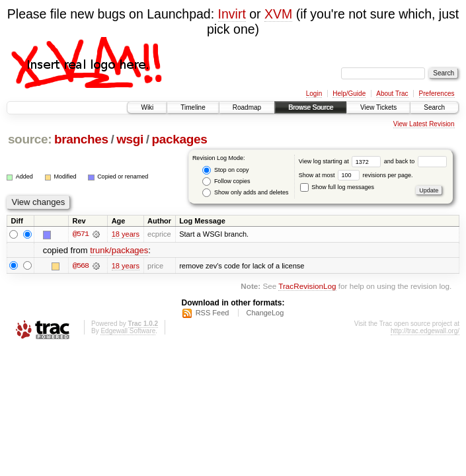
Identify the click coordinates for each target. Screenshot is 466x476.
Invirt (232, 14)
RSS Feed (213, 313)
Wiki (147, 107)
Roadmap (247, 107)
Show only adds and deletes (245, 193)
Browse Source (311, 107)
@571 (81, 234)
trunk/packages (119, 250)
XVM (278, 14)
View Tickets (378, 107)
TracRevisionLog (307, 286)
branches (81, 139)
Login (314, 94)
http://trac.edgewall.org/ (425, 331)
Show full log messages (337, 187)
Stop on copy (225, 170)
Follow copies (226, 181)
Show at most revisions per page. (356, 175)
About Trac (392, 94)
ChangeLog (265, 313)
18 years (126, 234)
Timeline (193, 107)
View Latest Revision (424, 124)
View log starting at (341, 161)
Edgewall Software (128, 331)
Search (434, 107)
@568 (81, 266)
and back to (415, 161)
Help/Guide (349, 94)
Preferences (437, 94)
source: (30, 139)
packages (180, 139)
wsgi (130, 139)
